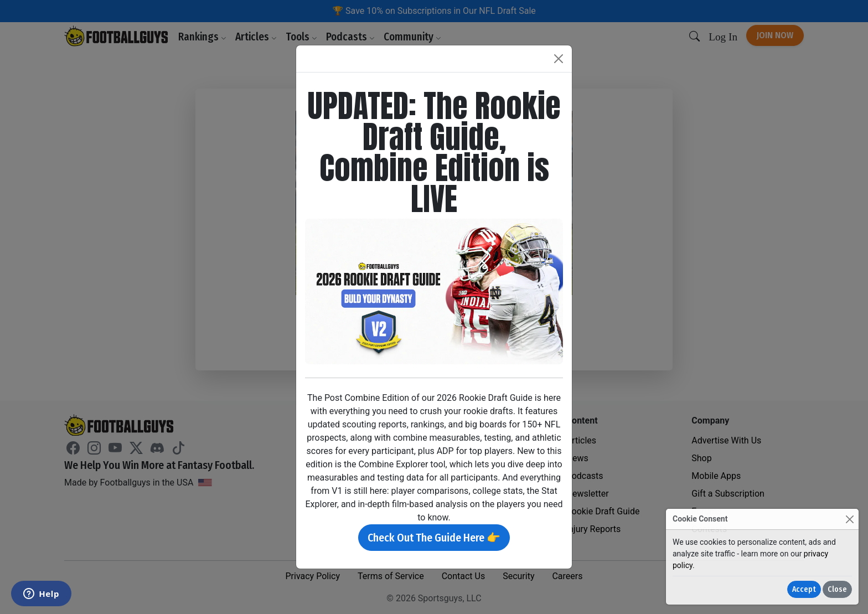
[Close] (849, 519)
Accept (804, 589)
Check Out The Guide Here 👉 (434, 538)
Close (837, 589)
